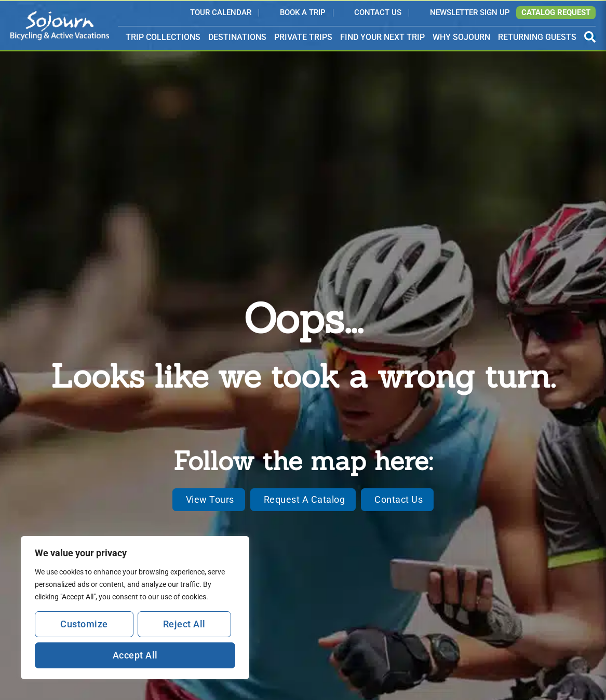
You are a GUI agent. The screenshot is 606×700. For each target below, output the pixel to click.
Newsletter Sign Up (470, 13)
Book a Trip (303, 13)
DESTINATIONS (237, 38)
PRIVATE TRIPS (303, 37)
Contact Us (378, 13)
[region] (135, 608)
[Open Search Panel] (590, 37)
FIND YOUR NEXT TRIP (382, 37)
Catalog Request (556, 12)
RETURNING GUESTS (537, 37)
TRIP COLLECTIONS (163, 38)
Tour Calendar (221, 13)
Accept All (135, 655)
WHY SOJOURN (461, 37)
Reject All (184, 624)
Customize (84, 624)
